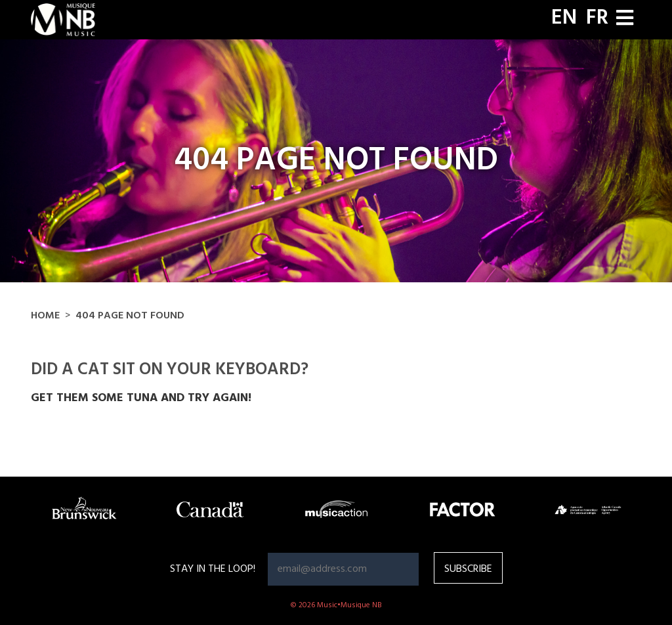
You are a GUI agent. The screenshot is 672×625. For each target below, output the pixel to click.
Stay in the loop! (213, 569)
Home (45, 316)
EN (564, 18)
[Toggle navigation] (625, 19)
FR (597, 18)
